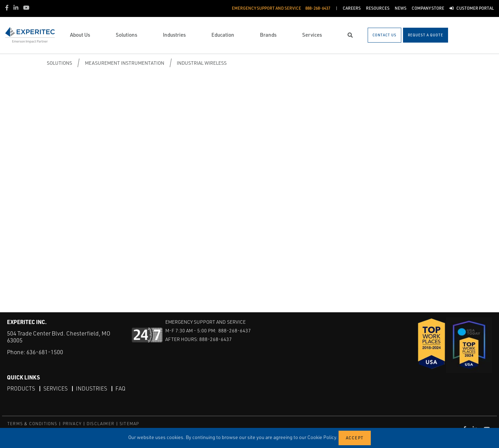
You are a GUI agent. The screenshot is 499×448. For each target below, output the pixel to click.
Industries (91, 388)
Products (21, 388)
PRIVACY (72, 424)
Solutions (59, 63)
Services (55, 388)
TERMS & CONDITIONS (32, 424)
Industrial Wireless (202, 63)
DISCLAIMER (100, 424)
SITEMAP (129, 424)
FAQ (120, 388)
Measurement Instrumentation (125, 63)
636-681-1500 (45, 352)
